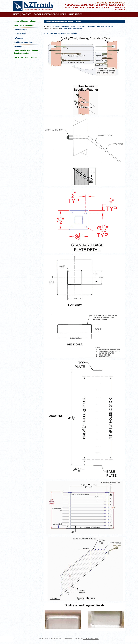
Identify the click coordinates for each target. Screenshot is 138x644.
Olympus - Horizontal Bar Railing (101, 26)
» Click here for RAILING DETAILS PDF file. (61, 33)
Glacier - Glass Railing (78, 26)
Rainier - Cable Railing (60, 26)
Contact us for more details (72, 29)
